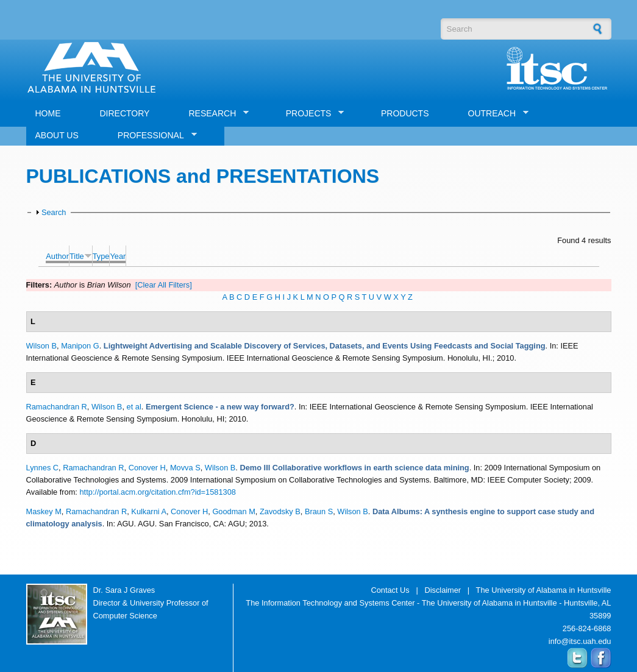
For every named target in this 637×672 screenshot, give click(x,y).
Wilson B (42, 346)
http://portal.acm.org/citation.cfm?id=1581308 (157, 492)
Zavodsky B (280, 511)
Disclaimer (443, 590)
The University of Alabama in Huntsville (544, 590)
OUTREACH (494, 114)
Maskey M (44, 511)
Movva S (185, 468)
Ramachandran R (57, 407)
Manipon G (80, 346)
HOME (48, 113)
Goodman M (233, 511)
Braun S (319, 511)
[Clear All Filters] (164, 285)
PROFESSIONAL (153, 136)
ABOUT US (57, 135)
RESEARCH (214, 114)
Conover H (147, 468)
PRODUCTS (405, 113)
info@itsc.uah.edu (580, 641)
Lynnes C (43, 468)
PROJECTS (311, 114)
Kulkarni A (149, 511)
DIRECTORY (125, 113)
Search (54, 212)
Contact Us (390, 590)
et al (134, 407)
